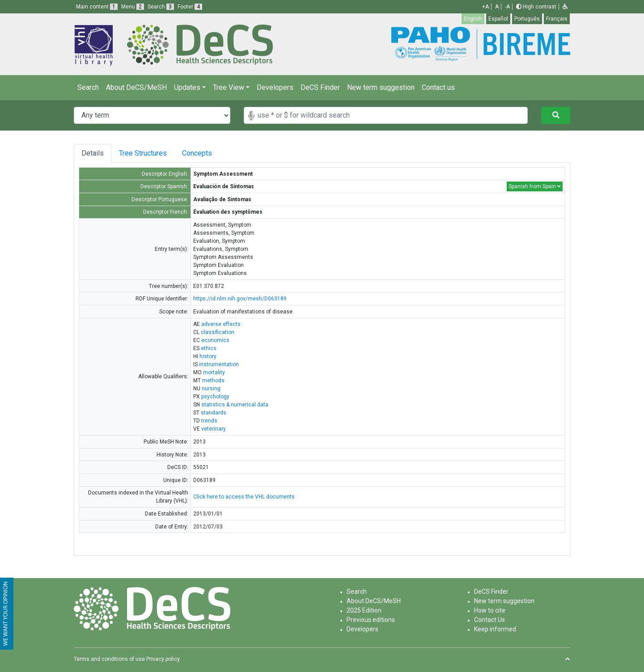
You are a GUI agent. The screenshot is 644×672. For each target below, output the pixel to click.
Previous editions (371, 620)
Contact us (438, 87)
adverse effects (221, 324)
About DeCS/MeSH (136, 87)
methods (213, 380)
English (473, 19)
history (208, 356)
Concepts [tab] (206, 153)
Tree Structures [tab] (145, 153)
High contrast (536, 7)
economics (215, 340)
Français (557, 19)
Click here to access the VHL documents (244, 497)
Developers (275, 87)
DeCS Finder (320, 87)
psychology (215, 397)
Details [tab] (93, 153)
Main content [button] (97, 7)
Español (498, 19)
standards (214, 413)
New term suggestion (381, 87)
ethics (209, 348)
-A (507, 7)
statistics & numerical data (235, 405)
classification (218, 332)
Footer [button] (190, 7)
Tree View (229, 87)
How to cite (490, 610)
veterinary (214, 429)
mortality (214, 372)
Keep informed (495, 629)
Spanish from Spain (535, 186)
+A (485, 7)
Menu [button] (133, 7)
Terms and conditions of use (109, 659)
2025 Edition (364, 610)
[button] (565, 7)
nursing (211, 389)
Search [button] (161, 7)
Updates (187, 87)
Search (88, 87)
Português (527, 19)
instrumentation (219, 364)
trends (209, 421)
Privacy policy (163, 659)
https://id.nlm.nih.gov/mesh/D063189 (240, 299)
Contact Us (489, 620)
